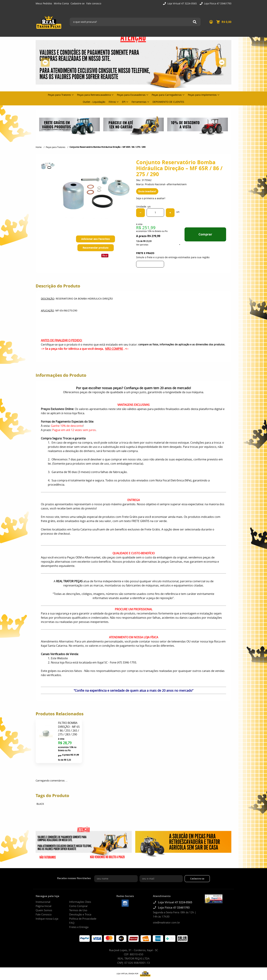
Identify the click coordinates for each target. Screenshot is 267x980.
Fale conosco (94, 3)
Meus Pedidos (44, 3)
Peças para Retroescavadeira (94, 95)
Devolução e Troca (80, 914)
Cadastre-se (78, 3)
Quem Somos (44, 910)
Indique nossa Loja (47, 919)
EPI (124, 102)
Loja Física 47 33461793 (217, 3)
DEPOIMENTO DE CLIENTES (168, 102)
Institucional (43, 902)
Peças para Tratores (59, 95)
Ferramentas (139, 102)
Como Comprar (78, 906)
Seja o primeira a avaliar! (151, 198)
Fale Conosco (44, 914)
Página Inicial (44, 906)
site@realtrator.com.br (166, 922)
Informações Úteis (80, 902)
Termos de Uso (78, 910)
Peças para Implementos (202, 95)
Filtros (112, 102)
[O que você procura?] (195, 22)
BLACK (40, 804)
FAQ (72, 923)
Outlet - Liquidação (94, 102)
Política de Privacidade (83, 919)
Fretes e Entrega (79, 927)
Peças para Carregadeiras (167, 95)
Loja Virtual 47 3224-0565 (182, 3)
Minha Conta (61, 3)
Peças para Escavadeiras (131, 95)
